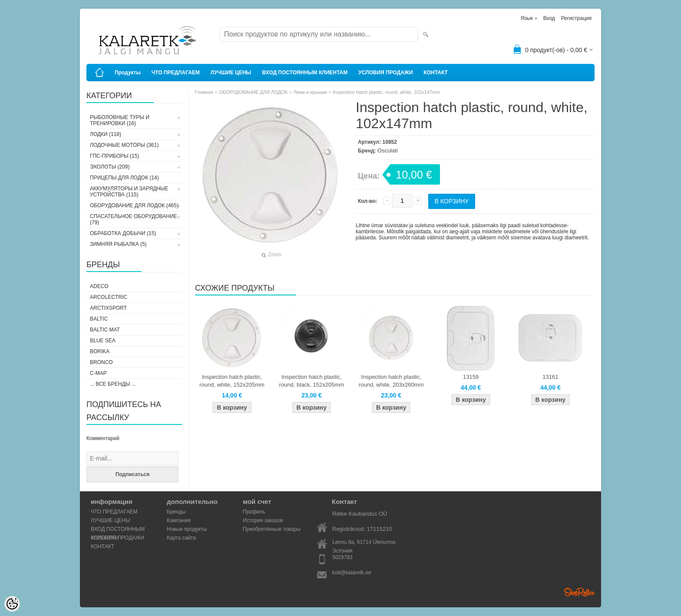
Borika (100, 351)
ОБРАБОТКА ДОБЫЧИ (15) (123, 233)
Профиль (254, 512)
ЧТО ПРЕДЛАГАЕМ (176, 73)
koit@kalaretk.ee (352, 573)
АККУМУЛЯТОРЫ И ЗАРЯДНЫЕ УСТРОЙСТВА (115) (129, 192)
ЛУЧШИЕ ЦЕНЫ (231, 73)
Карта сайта (181, 538)
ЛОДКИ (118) (106, 134)
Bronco (101, 362)
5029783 (342, 557)
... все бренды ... (113, 384)
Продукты (128, 73)
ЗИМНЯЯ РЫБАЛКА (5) (118, 244)
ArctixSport (108, 308)
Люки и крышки (310, 92)
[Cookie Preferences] (12, 604)
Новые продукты (187, 529)
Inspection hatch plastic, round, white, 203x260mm (391, 381)
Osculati (388, 151)
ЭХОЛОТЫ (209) (110, 167)
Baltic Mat (105, 330)
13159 (471, 377)
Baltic (99, 319)
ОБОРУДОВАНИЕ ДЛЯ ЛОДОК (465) (134, 205)
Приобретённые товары (272, 529)
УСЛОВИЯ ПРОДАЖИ (385, 73)
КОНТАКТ (436, 73)
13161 (550, 377)
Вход (549, 18)
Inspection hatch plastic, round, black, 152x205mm (312, 381)
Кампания (179, 520)
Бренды (176, 512)
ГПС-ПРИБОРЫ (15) (114, 156)
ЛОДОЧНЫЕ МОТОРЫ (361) (124, 145)
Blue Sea (103, 341)
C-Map (98, 373)
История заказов (263, 520)
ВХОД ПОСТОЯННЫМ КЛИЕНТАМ (305, 73)
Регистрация (576, 18)
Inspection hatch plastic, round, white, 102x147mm (386, 92)
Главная (204, 92)
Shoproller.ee (579, 592)
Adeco (99, 286)
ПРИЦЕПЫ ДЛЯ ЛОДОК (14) (124, 178)
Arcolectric (109, 297)
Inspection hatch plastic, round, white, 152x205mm (232, 381)
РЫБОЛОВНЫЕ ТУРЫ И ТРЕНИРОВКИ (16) (120, 120)
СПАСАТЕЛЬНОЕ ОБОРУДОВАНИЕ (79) (134, 219)
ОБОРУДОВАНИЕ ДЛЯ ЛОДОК (253, 92)
